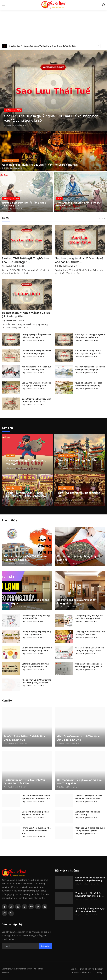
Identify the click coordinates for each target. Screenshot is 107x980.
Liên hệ (74, 969)
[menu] (3, 5)
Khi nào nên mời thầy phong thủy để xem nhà (79, 558)
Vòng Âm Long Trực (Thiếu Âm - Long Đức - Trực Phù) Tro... (79, 204)
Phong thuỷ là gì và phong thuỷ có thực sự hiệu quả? (37, 633)
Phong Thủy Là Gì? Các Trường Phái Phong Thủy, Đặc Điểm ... (37, 681)
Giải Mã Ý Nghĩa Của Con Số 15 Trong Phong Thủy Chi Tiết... (90, 649)
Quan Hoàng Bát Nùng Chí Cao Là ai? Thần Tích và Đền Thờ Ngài (40, 165)
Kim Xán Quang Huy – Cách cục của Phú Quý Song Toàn (37, 368)
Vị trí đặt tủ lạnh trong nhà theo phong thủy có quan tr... (26, 602)
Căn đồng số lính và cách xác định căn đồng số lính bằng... (90, 879)
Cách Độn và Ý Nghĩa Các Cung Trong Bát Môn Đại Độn (90, 829)
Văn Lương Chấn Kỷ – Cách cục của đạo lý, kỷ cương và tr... (36, 384)
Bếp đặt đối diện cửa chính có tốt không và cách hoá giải (77, 602)
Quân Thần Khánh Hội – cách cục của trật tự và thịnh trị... (89, 384)
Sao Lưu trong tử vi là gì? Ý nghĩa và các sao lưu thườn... (79, 260)
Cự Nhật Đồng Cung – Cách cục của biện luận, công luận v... (90, 368)
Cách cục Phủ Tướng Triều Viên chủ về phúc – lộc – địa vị (37, 352)
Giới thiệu (99, 973)
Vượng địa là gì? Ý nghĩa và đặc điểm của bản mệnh (37, 336)
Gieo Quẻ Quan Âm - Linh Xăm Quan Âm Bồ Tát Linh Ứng (79, 738)
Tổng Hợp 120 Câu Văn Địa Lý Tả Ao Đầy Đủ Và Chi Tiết (90, 633)
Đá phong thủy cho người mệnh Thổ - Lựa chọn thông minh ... (37, 649)
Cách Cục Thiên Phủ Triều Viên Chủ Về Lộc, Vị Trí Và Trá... (36, 400)
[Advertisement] (53, 21)
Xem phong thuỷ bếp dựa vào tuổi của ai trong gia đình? (89, 617)
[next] (103, 46)
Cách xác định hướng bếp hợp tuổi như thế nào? (36, 617)
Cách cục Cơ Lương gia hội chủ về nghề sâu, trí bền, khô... (90, 336)
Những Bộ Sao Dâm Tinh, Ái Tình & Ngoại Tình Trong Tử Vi (24, 204)
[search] (104, 5)
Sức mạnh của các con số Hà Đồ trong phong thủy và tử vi (89, 665)
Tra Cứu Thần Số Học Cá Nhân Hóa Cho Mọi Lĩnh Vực (24, 738)
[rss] (11, 913)
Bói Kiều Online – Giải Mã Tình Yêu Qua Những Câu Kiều (24, 782)
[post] (53, 90)
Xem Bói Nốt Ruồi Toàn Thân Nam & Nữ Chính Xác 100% (89, 797)
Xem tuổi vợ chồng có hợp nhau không (88, 813)
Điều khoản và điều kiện (92, 969)
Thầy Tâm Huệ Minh (11, 125)
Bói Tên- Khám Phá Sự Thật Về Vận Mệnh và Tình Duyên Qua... (37, 797)
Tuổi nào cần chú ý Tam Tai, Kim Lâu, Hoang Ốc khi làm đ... (26, 558)
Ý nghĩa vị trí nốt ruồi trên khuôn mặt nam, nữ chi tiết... (90, 895)
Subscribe (45, 946)
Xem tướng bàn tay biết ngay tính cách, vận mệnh (90, 910)
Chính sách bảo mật (82, 973)
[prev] (99, 46)
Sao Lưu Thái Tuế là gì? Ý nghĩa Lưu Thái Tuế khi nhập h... (25, 260)
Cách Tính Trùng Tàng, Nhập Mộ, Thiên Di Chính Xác (35, 813)
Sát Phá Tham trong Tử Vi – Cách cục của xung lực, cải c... (90, 352)
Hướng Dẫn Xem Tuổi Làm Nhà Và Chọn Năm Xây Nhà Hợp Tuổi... (36, 831)
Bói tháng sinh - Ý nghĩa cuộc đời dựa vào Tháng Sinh (79, 782)
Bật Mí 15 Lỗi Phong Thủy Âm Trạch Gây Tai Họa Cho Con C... (36, 665)
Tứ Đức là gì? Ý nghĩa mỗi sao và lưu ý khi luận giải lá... (26, 315)
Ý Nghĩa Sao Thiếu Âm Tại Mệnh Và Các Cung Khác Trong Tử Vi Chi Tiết (42, 46)
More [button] (101, 219)
